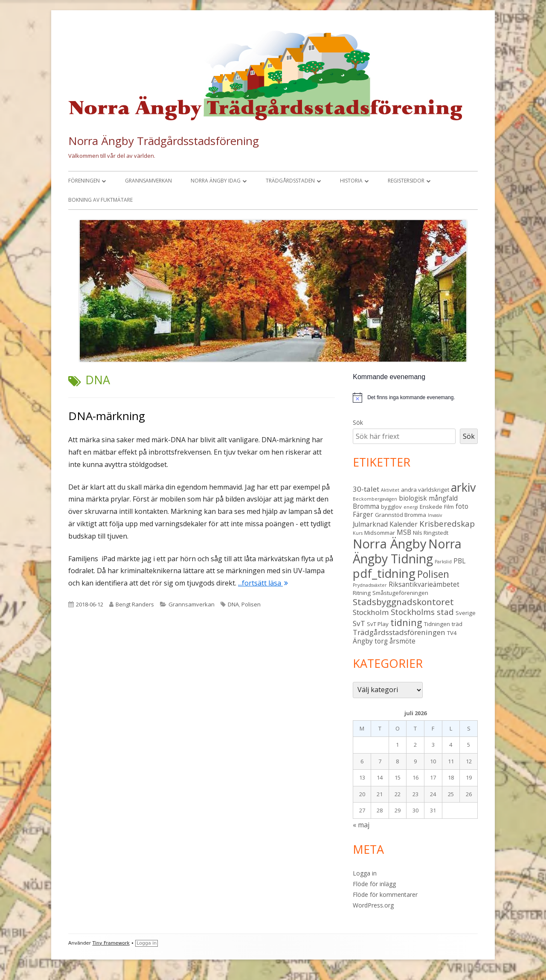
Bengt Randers (135, 604)
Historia (351, 181)
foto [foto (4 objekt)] (462, 506)
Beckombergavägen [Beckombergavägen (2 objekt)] (375, 499)
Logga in (365, 873)
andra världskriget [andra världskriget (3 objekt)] (425, 490)
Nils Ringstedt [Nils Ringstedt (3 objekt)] (431, 533)
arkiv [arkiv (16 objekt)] (463, 487)
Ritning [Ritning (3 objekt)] (362, 593)
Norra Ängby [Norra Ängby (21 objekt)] (390, 544)
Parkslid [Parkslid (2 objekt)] (443, 562)
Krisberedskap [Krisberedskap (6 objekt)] (447, 523)
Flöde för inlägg (374, 884)
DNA (233, 604)
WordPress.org (373, 905)
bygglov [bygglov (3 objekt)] (391, 507)
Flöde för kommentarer (385, 894)
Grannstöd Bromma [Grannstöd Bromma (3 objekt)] (401, 515)
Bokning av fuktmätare (100, 200)
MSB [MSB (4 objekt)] (404, 532)
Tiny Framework (111, 943)
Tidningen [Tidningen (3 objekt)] (437, 624)
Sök (358, 422)
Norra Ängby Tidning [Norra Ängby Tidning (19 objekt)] (407, 551)
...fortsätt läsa (263, 583)
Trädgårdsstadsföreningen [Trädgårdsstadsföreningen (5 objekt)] (399, 632)
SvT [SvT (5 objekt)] (359, 623)
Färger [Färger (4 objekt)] (363, 514)
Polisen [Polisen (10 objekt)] (433, 574)
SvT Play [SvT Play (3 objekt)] (378, 624)
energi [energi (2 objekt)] (411, 507)
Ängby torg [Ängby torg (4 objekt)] (370, 641)
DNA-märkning (107, 416)
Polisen (251, 604)
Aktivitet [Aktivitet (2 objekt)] (390, 490)
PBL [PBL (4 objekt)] (459, 561)
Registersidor (406, 181)
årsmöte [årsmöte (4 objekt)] (402, 641)
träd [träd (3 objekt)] (457, 624)
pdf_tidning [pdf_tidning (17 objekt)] (384, 573)
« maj (361, 825)
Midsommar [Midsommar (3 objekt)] (380, 533)
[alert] (415, 397)
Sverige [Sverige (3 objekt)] (466, 613)
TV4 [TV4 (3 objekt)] (452, 633)
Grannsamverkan (148, 181)
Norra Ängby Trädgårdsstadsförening (164, 141)
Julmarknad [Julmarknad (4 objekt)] (370, 524)
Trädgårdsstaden (290, 181)
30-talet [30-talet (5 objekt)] (366, 489)
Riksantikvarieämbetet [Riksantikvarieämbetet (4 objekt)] (424, 584)
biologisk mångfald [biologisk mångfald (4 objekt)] (428, 498)
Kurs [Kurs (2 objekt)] (358, 533)
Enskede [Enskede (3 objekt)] (431, 507)
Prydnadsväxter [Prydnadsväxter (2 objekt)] (370, 585)
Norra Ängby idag (216, 181)
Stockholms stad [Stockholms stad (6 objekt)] (422, 612)
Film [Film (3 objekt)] (449, 507)
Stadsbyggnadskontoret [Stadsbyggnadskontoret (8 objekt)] (403, 602)
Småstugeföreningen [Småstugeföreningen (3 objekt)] (400, 593)
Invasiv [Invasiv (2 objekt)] (435, 515)
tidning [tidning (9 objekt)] (406, 622)
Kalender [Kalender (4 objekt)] (404, 524)
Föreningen (84, 181)
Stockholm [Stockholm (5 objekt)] (371, 612)
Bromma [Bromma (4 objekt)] (366, 506)
